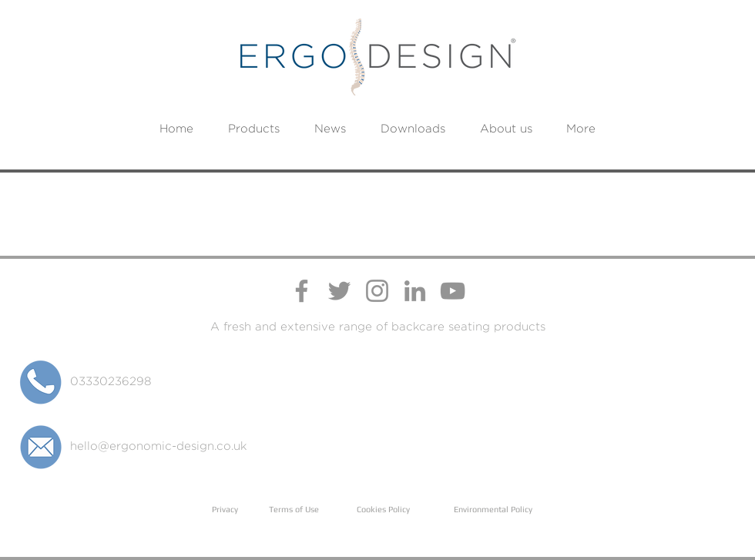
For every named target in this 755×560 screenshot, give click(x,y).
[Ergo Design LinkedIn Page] (415, 291)
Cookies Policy (383, 509)
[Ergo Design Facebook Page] (302, 291)
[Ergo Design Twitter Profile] (339, 291)
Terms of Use (294, 509)
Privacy (225, 509)
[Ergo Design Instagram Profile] (377, 291)
